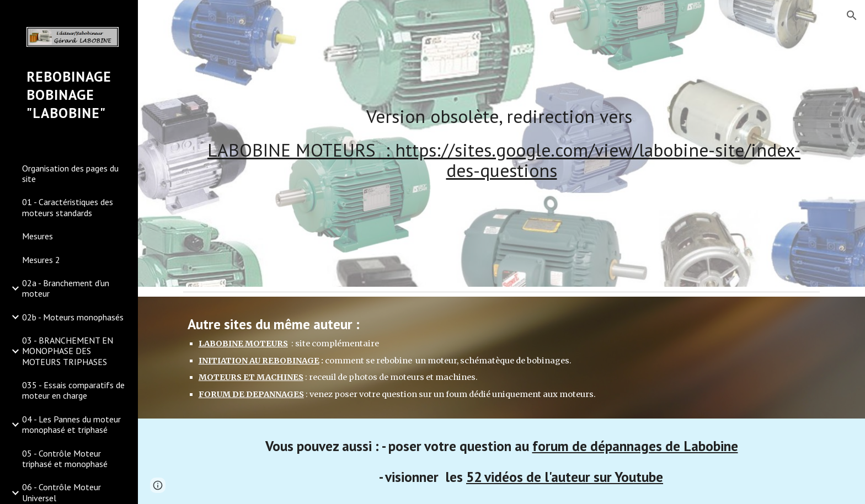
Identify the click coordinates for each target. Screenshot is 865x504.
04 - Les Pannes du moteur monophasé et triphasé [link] (71, 424)
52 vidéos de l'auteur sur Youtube (565, 477)
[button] (852, 15)
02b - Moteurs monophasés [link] (73, 317)
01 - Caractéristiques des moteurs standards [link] (68, 207)
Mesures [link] (38, 236)
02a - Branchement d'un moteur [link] (66, 288)
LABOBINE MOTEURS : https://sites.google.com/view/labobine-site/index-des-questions (504, 160)
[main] (501, 144)
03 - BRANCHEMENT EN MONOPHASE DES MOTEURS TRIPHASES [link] (68, 351)
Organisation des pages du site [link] (70, 173)
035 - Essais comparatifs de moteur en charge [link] (73, 390)
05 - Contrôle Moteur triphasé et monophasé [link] (65, 459)
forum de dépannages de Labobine (635, 446)
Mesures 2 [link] (41, 260)
